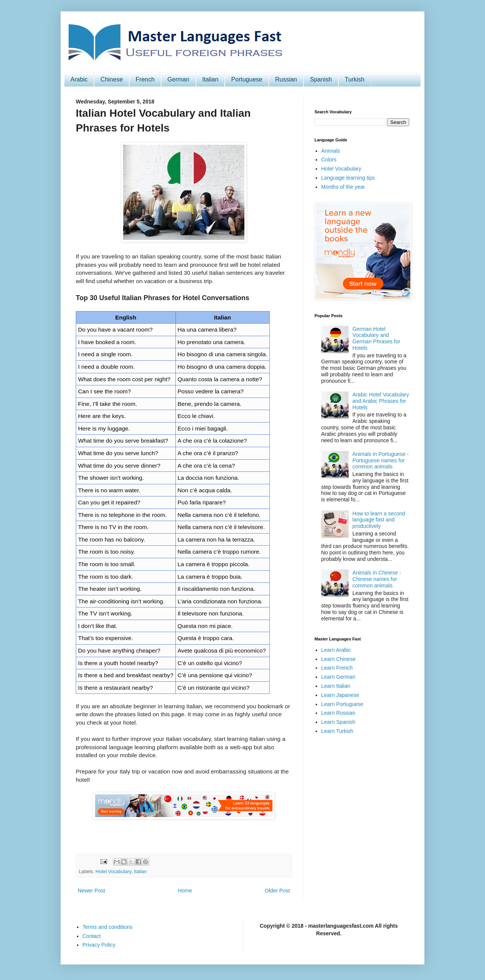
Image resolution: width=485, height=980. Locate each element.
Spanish (321, 79)
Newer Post (91, 891)
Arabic (79, 79)
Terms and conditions (108, 927)
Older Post (277, 891)
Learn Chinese (339, 659)
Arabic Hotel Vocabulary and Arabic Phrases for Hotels (381, 401)
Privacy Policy (99, 945)
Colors (329, 160)
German (178, 79)
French (145, 79)
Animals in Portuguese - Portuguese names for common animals (381, 460)
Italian (210, 79)
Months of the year (343, 187)
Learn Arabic (336, 650)
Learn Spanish (338, 722)
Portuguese (247, 79)
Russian (286, 79)
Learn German (338, 677)
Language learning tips (348, 178)
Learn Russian (338, 713)
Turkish (355, 79)
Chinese (112, 79)
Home (185, 891)
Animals (331, 151)
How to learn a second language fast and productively (379, 520)
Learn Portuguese (342, 704)
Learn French (337, 668)
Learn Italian (336, 686)
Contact (92, 936)
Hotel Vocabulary (113, 872)
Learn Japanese (340, 695)
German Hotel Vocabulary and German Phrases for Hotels (376, 338)
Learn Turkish (337, 731)
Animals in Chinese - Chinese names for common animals (377, 579)
